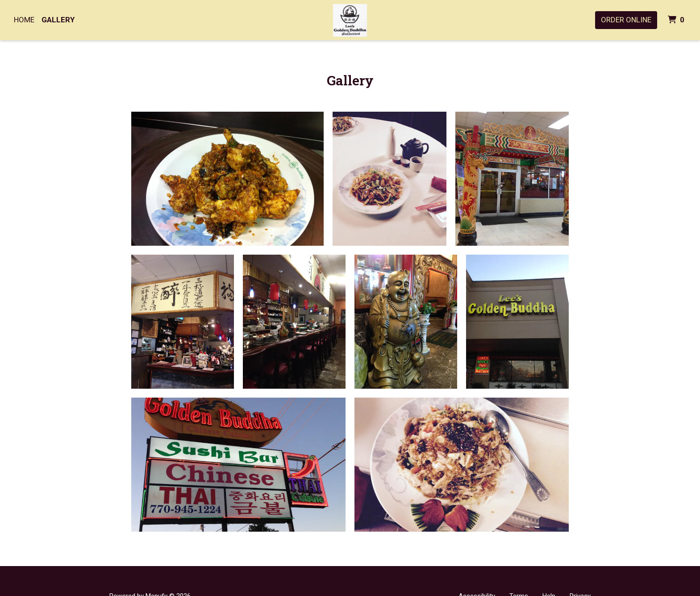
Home (24, 20)
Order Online (626, 20)
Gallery (58, 20)
